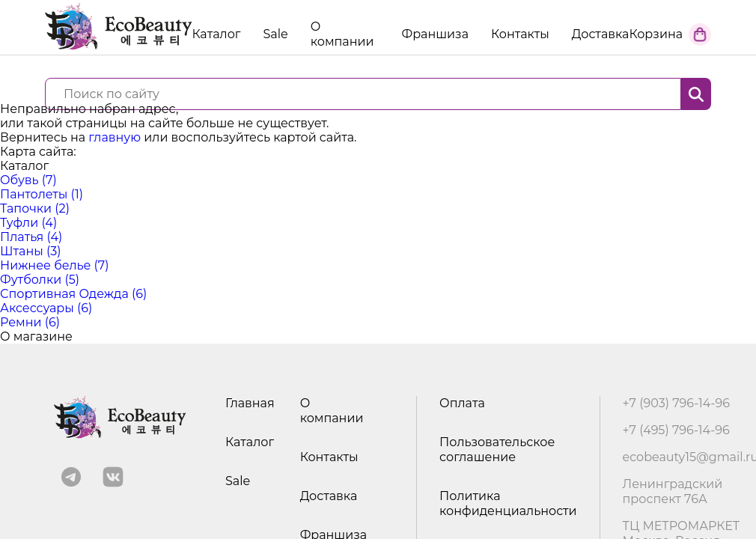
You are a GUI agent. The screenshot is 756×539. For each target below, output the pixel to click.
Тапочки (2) (35, 208)
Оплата (462, 403)
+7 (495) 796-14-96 (676, 430)
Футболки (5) (40, 280)
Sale (275, 34)
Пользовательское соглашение (497, 450)
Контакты (520, 34)
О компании (342, 34)
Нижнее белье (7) (55, 265)
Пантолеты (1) (42, 194)
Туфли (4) (28, 223)
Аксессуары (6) (46, 308)
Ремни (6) (30, 322)
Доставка (601, 34)
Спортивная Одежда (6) (73, 294)
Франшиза (435, 34)
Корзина (656, 34)
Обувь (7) (28, 180)
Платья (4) (31, 237)
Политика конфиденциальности (508, 503)
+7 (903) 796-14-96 (677, 403)
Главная (250, 403)
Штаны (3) (31, 251)
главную (115, 137)
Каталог (250, 442)
